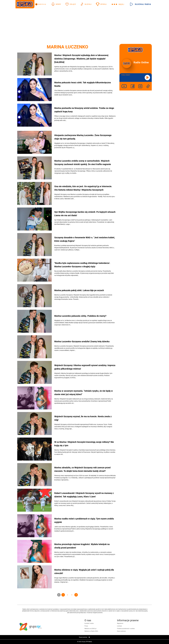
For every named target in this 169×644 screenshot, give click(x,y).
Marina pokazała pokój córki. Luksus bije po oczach (79, 290)
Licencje (119, 626)
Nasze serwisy (84, 637)
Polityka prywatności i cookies (126, 629)
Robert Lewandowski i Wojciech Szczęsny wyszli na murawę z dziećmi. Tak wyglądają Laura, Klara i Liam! (84, 495)
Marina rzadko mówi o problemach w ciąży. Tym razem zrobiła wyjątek (84, 520)
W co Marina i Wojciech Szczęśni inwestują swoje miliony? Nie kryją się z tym (84, 444)
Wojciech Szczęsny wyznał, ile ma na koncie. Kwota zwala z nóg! (83, 418)
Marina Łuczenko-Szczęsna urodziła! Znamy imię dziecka (82, 341)
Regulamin (120, 623)
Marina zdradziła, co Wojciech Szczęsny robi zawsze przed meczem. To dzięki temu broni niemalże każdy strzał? (82, 469)
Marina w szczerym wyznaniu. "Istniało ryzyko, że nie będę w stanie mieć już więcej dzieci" (84, 393)
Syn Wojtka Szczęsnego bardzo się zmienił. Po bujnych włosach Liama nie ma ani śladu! (85, 214)
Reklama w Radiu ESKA (91, 631)
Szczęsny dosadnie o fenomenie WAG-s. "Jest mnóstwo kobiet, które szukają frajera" (85, 239)
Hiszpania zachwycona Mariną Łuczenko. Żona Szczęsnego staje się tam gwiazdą (83, 137)
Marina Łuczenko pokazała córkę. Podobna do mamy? (80, 316)
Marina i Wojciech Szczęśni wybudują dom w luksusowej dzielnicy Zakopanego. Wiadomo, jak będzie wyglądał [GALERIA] (81, 59)
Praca (86, 626)
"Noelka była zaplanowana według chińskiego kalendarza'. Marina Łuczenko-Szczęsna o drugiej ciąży (82, 265)
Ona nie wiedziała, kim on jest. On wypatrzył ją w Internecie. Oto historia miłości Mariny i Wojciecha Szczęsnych (83, 188)
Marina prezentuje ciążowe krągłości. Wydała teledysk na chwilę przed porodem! (82, 546)
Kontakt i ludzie (89, 623)
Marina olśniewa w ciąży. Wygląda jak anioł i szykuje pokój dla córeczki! (84, 572)
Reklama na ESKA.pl (90, 629)
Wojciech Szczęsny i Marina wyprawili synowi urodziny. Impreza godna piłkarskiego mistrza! (85, 367)
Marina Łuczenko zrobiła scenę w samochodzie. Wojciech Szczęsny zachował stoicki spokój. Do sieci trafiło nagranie (83, 163)
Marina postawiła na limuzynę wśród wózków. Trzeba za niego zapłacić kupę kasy (84, 110)
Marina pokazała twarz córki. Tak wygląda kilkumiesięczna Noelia (83, 84)
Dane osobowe (121, 631)
